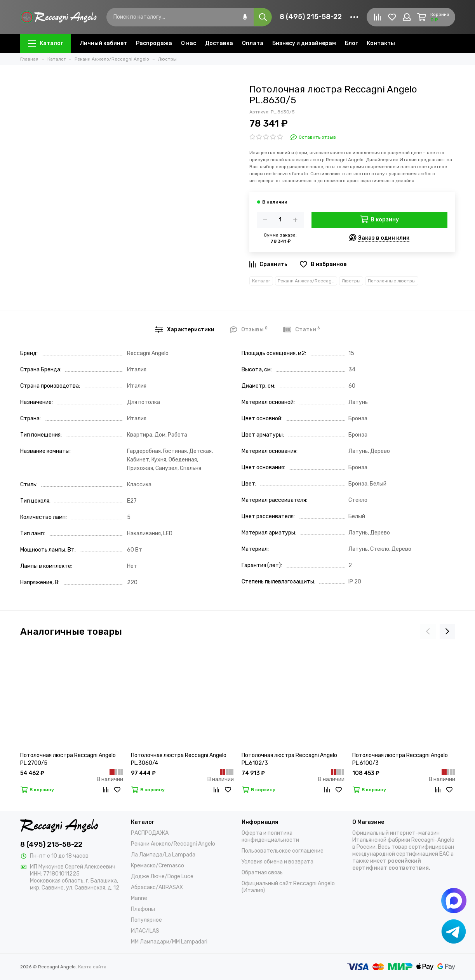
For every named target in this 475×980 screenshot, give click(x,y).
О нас (189, 43)
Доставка (219, 43)
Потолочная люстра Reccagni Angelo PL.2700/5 (68, 759)
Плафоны (143, 909)
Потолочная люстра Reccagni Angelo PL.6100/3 (400, 759)
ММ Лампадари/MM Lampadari (169, 942)
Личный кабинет (103, 43)
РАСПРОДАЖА (150, 833)
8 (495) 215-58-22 (311, 17)
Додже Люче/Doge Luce (162, 876)
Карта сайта (92, 967)
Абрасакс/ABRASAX (157, 887)
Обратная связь (262, 873)
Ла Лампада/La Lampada (163, 855)
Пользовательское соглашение (283, 851)
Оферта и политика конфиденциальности (270, 836)
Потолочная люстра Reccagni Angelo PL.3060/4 (179, 759)
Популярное (146, 920)
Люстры (351, 281)
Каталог (45, 43)
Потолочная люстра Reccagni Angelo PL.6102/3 (289, 759)
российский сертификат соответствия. (391, 864)
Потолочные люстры (392, 281)
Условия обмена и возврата (278, 862)
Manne (139, 898)
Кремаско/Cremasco (157, 866)
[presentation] (428, 632)
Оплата (253, 43)
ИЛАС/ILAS (145, 931)
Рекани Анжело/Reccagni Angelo (307, 281)
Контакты (381, 43)
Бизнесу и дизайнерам (304, 43)
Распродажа (154, 43)
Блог (351, 43)
